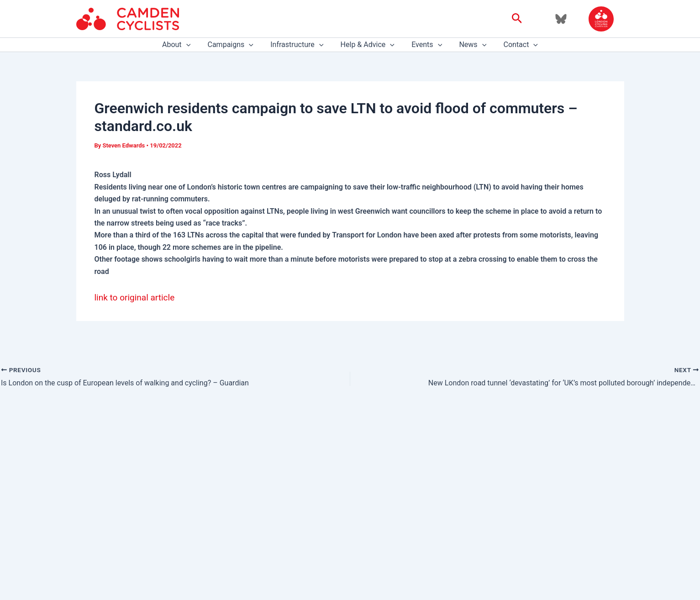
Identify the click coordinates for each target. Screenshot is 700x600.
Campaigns (235, 45)
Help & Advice (368, 45)
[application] (194, 45)
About (184, 45)
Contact (514, 45)
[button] (517, 19)
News (468, 45)
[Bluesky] (561, 19)
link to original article (135, 297)
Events (424, 45)
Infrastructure (300, 45)
